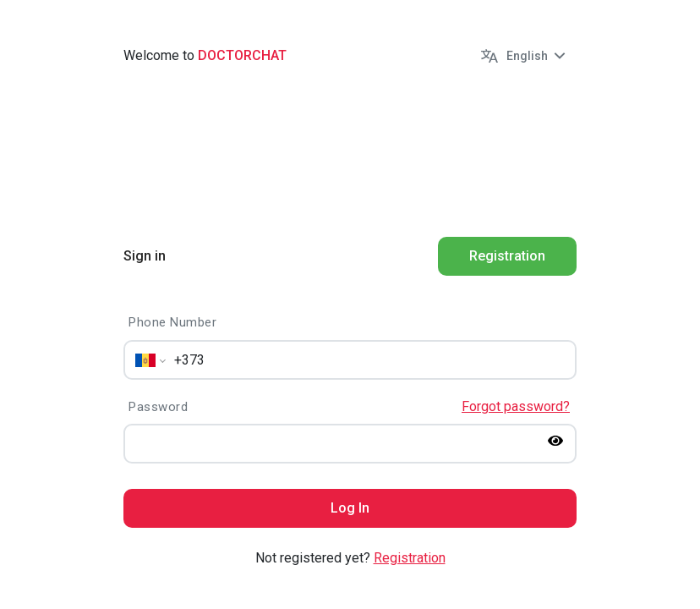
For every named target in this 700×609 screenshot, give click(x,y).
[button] (525, 56)
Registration (410, 558)
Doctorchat (242, 55)
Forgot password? (516, 406)
